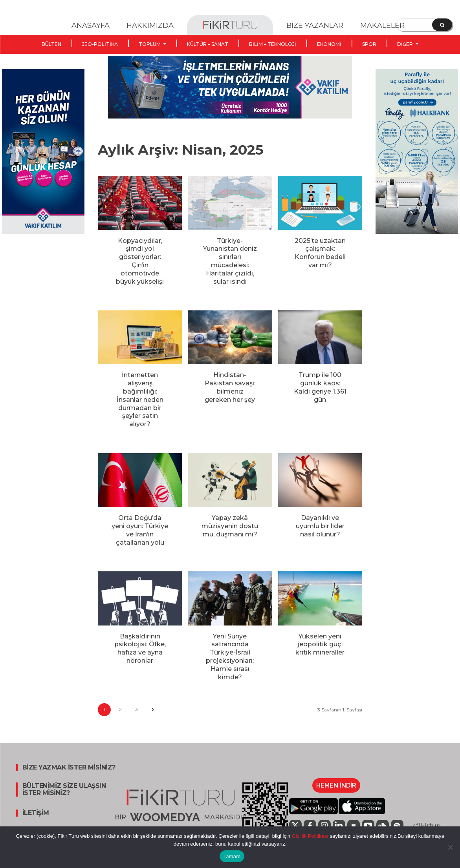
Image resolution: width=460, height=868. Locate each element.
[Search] (442, 25)
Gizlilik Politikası (309, 836)
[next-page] (153, 710)
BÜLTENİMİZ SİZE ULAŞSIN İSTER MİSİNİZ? (64, 790)
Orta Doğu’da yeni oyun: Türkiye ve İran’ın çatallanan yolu (140, 530)
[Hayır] (450, 847)
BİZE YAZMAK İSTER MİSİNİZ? (69, 768)
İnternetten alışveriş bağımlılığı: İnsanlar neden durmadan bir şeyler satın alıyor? (140, 399)
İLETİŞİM (36, 813)
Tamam (232, 856)
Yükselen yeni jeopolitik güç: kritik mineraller (320, 645)
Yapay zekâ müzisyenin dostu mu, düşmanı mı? (230, 526)
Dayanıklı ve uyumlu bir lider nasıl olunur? (320, 526)
